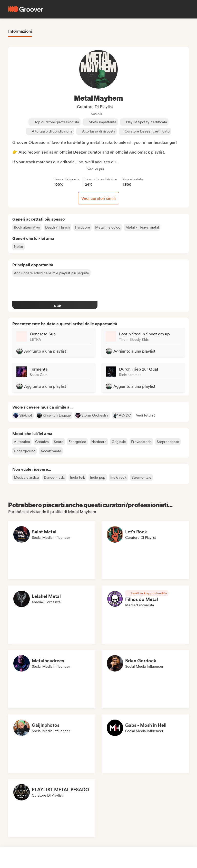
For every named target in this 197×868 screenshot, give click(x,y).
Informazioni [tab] (20, 31)
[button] (146, 415)
